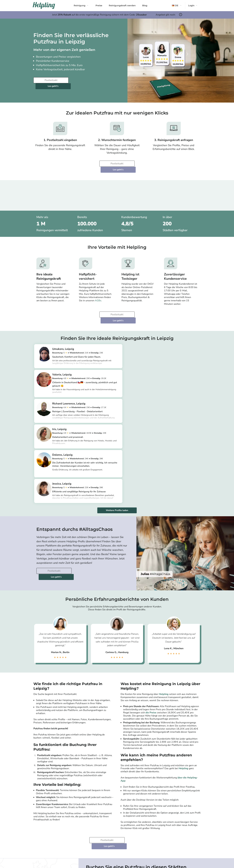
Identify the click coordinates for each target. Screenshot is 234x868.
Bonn (173, 774)
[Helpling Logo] (44, 6)
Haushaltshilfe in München (100, 834)
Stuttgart (134, 770)
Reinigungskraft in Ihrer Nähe (128, 831)
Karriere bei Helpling (42, 829)
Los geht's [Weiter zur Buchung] (88, 80)
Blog (145, 6)
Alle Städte (92, 798)
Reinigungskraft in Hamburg (128, 829)
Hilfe (63, 834)
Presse (36, 823)
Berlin (91, 770)
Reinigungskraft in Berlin (126, 823)
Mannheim (135, 791)
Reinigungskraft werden (122, 6)
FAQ (62, 831)
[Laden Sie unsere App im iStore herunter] (69, 847)
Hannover (134, 781)
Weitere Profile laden (117, 416)
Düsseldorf (94, 791)
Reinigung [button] (80, 6)
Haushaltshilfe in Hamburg (100, 837)
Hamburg (93, 781)
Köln (91, 784)
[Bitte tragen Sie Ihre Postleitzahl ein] (51, 80)
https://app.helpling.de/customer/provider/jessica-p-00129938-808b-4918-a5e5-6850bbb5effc (164, 406)
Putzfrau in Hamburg (97, 826)
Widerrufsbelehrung (69, 826)
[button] (177, 6)
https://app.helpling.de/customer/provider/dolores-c (81, 407)
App (35, 834)
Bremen (133, 788)
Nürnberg (175, 770)
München (93, 777)
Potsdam (93, 774)
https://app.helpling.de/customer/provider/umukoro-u (82, 349)
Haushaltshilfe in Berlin (99, 831)
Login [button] (191, 6)
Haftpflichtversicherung (70, 829)
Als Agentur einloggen (154, 826)
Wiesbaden (176, 781)
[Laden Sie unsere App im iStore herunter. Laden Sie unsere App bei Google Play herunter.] (87, 847)
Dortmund (134, 777)
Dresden (134, 784)
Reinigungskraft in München (128, 826)
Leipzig (133, 774)
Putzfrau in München (97, 829)
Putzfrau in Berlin (96, 823)
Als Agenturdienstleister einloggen (159, 823)
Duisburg (175, 777)
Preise (99, 6)
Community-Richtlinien (43, 837)
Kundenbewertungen (42, 826)
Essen (173, 784)
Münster (174, 788)
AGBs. (98, 289)
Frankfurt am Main (98, 788)
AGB (63, 823)
